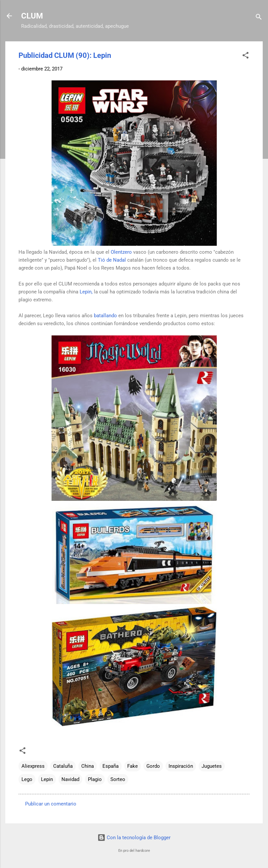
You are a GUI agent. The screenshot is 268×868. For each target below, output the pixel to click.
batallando (105, 316)
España (111, 766)
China (88, 766)
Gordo (153, 766)
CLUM (32, 16)
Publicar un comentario (51, 804)
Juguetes (212, 766)
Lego (27, 779)
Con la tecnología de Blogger (134, 838)
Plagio (95, 779)
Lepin (47, 779)
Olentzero (121, 252)
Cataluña (63, 766)
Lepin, (86, 292)
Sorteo (118, 779)
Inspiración (181, 766)
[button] (246, 56)
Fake (133, 766)
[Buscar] (259, 18)
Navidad (70, 779)
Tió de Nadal (112, 260)
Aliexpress (33, 766)
